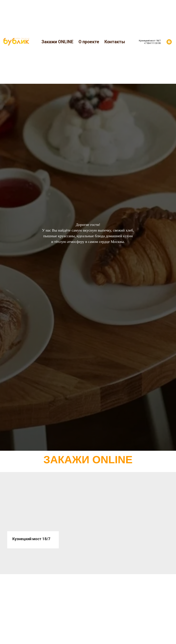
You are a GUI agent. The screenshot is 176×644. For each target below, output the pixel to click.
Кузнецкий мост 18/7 (31, 539)
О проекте (89, 42)
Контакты (115, 42)
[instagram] (169, 42)
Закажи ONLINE (57, 42)
